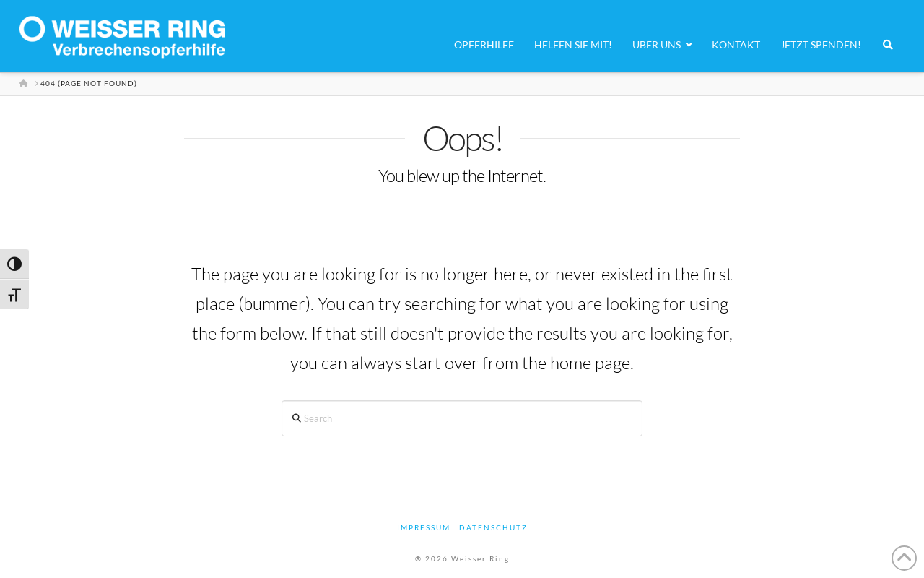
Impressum (424, 527)
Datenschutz (493, 527)
